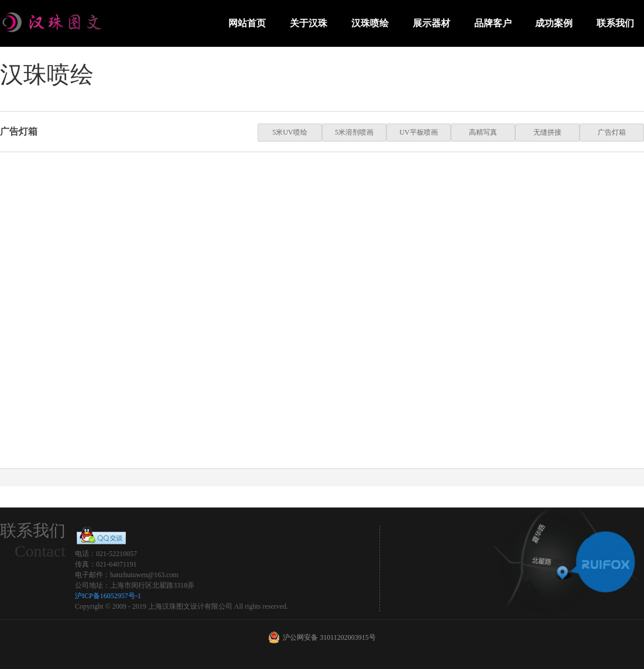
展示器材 (431, 23)
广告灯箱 (612, 132)
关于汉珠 (309, 23)
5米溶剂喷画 (354, 132)
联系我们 (615, 23)
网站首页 (247, 23)
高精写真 (483, 132)
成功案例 (554, 23)
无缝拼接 (547, 132)
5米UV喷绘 (290, 132)
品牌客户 (493, 23)
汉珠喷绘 (370, 23)
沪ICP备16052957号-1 (108, 596)
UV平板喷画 (418, 132)
